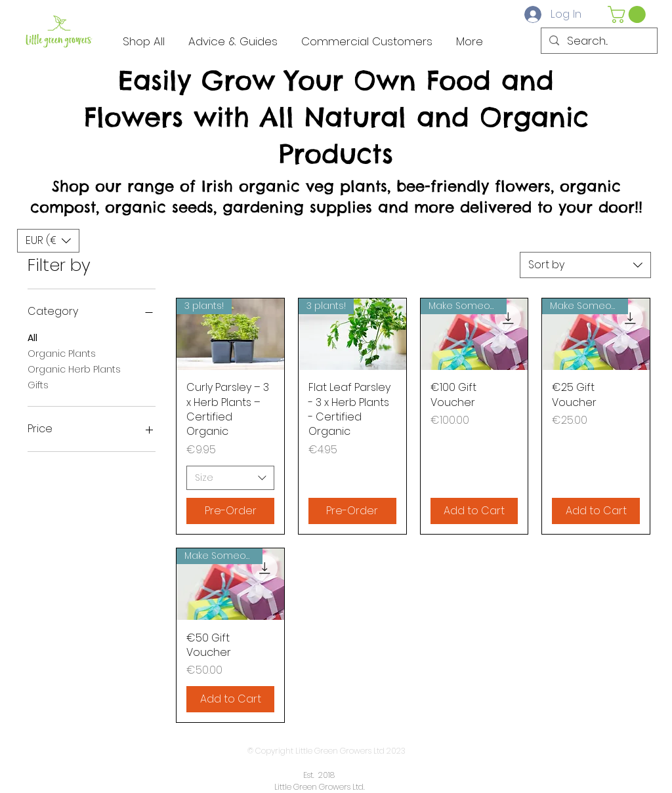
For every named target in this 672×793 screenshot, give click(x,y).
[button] (629, 14)
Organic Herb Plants (74, 369)
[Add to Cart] (474, 511)
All (32, 337)
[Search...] (598, 41)
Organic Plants (62, 353)
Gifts (38, 385)
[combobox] (585, 265)
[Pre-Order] (230, 511)
